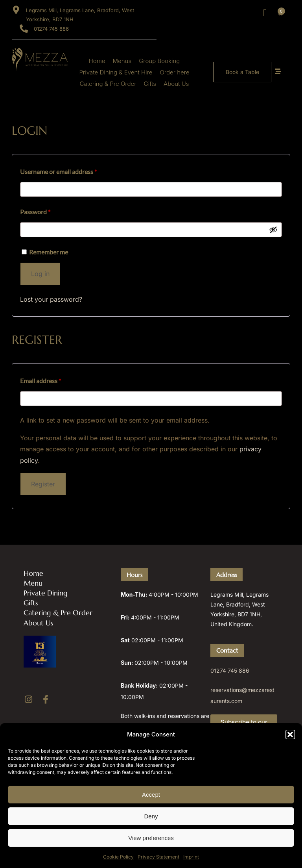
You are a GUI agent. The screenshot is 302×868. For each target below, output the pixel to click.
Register (43, 484)
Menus (122, 61)
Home (97, 61)
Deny (151, 816)
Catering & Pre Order (108, 84)
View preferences (151, 838)
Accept (151, 795)
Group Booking (159, 61)
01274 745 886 (230, 670)
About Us (176, 84)
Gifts (150, 84)
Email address (53, 379)
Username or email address (71, 170)
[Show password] (273, 230)
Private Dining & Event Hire (116, 72)
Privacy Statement (158, 857)
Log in (40, 274)
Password (47, 211)
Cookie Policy (118, 857)
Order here (174, 72)
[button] (290, 734)
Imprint (191, 857)
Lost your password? (51, 299)
